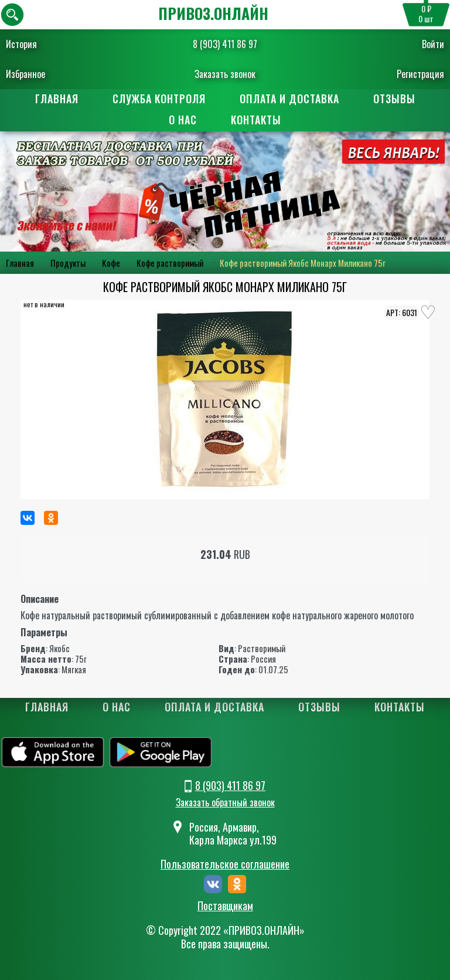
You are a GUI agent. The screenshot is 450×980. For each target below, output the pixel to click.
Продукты (68, 263)
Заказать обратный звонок (225, 802)
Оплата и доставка (289, 99)
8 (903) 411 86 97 (225, 44)
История (21, 44)
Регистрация (420, 74)
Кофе (111, 263)
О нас (183, 120)
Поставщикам (225, 906)
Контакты (256, 120)
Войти (433, 44)
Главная (57, 99)
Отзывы (394, 99)
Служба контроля (159, 99)
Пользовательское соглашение (225, 864)
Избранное (25, 74)
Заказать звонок (225, 74)
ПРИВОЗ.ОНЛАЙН (213, 13)
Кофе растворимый (170, 263)
